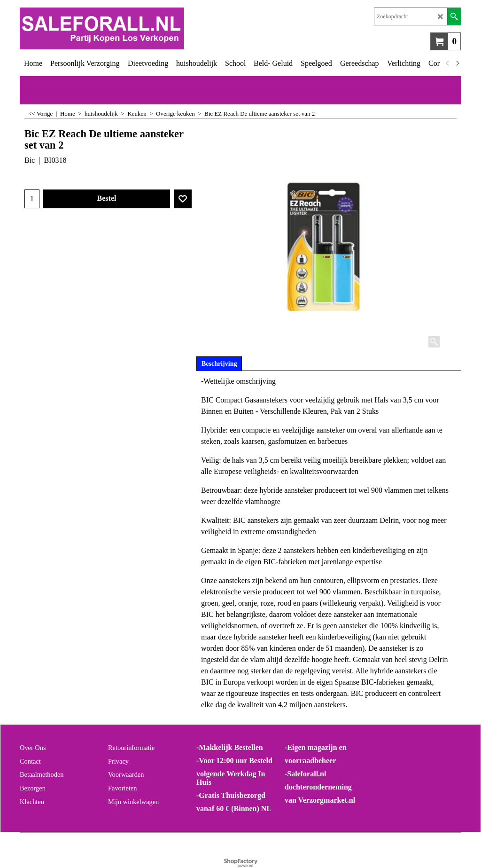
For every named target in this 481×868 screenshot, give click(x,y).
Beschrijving (219, 364)
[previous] (448, 63)
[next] (457, 63)
